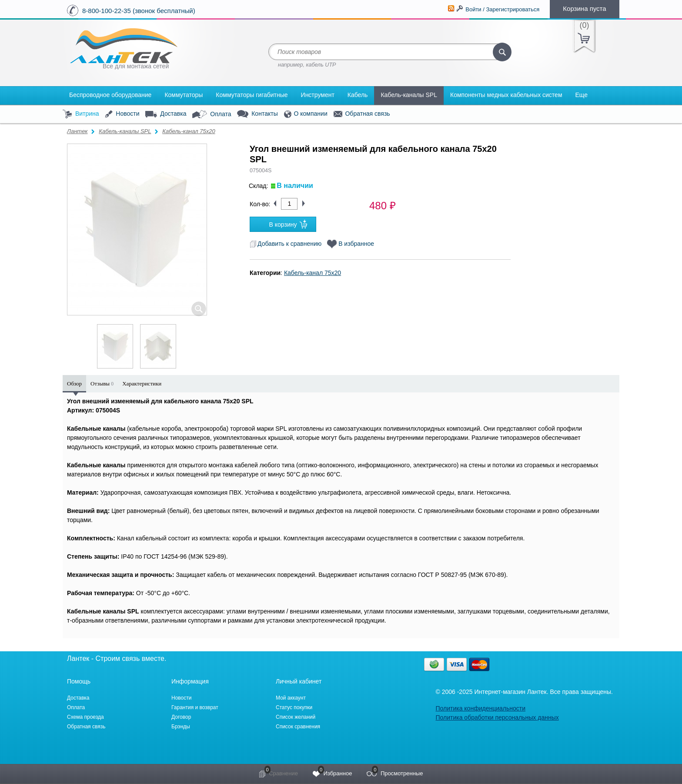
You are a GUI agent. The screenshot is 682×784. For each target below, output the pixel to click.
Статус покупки (294, 707)
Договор (181, 717)
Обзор (74, 384)
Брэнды (181, 727)
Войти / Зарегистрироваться (502, 9)
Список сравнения (298, 727)
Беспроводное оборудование (110, 95)
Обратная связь (362, 114)
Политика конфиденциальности (480, 708)
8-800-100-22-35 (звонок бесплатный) (139, 11)
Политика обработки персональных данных (497, 717)
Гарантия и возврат (195, 707)
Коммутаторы (184, 95)
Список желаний (296, 717)
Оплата (212, 114)
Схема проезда (85, 717)
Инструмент (318, 95)
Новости (122, 114)
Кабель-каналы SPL (409, 95)
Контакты (257, 114)
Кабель (358, 95)
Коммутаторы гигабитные (252, 95)
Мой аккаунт (291, 698)
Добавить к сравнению (286, 244)
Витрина (81, 114)
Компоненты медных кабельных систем (506, 95)
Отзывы (102, 384)
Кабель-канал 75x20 (189, 131)
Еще (582, 95)
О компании (306, 114)
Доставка (166, 114)
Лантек (77, 131)
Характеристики (142, 384)
